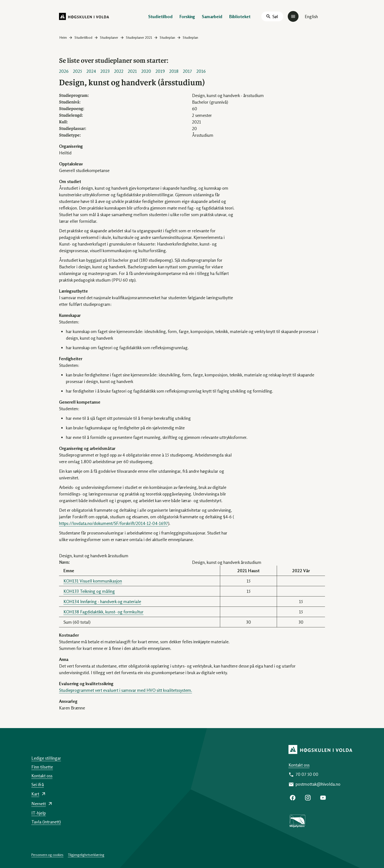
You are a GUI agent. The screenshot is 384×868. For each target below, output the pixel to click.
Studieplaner (109, 37)
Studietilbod (160, 16)
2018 (174, 71)
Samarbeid (212, 16)
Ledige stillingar (46, 758)
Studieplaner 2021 (139, 37)
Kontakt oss (299, 765)
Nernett (39, 804)
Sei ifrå (38, 784)
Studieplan (167, 37)
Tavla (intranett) (46, 822)
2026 (64, 71)
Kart (35, 794)
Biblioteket (240, 16)
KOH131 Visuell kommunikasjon (93, 581)
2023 (105, 71)
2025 (78, 71)
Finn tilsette (42, 767)
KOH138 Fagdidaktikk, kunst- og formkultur (103, 612)
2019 (160, 71)
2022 (119, 71)
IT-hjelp (39, 813)
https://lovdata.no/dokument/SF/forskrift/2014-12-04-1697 (114, 523)
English (311, 16)
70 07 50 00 (307, 774)
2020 (146, 71)
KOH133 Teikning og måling (89, 591)
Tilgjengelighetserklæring (86, 855)
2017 (187, 71)
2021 (132, 71)
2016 (201, 71)
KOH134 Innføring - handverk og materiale (102, 601)
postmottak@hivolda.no (318, 784)
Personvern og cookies (47, 855)
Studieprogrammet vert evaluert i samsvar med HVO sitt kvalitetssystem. (126, 690)
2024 (91, 71)
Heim (63, 37)
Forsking (187, 16)
